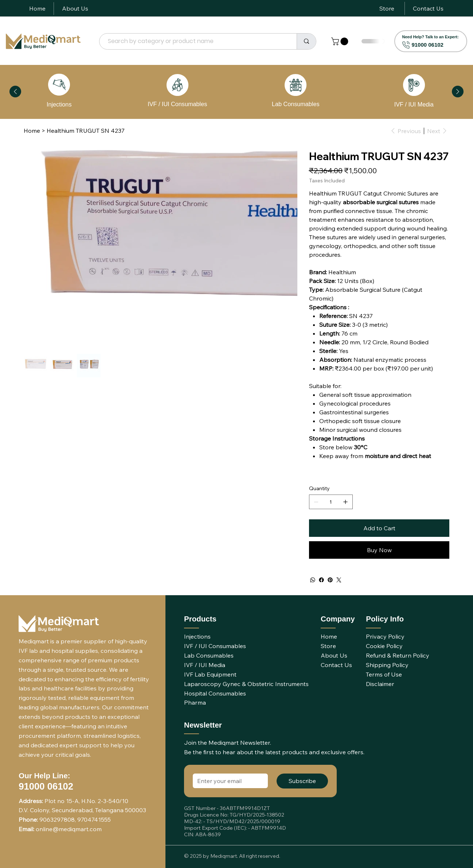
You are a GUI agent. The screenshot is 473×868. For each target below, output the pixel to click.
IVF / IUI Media (414, 104)
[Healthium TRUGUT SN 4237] (86, 131)
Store (328, 646)
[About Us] (75, 8)
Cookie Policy (384, 646)
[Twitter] (339, 580)
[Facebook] (321, 580)
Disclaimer (380, 684)
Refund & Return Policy (398, 655)
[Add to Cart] (379, 528)
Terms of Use (384, 674)
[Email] (228, 781)
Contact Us (336, 665)
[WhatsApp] (313, 580)
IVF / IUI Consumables (177, 104)
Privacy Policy (385, 636)
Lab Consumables (296, 104)
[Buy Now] (379, 550)
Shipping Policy (387, 665)
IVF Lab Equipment (210, 674)
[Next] (458, 92)
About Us (334, 655)
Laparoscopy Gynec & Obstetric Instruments (246, 684)
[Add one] (345, 502)
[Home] (38, 8)
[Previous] (15, 92)
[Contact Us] (428, 8)
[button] (341, 41)
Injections (59, 104)
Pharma (195, 702)
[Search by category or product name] (194, 41)
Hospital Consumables (215, 693)
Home (329, 636)
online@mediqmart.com (69, 829)
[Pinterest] (330, 580)
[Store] (387, 8)
